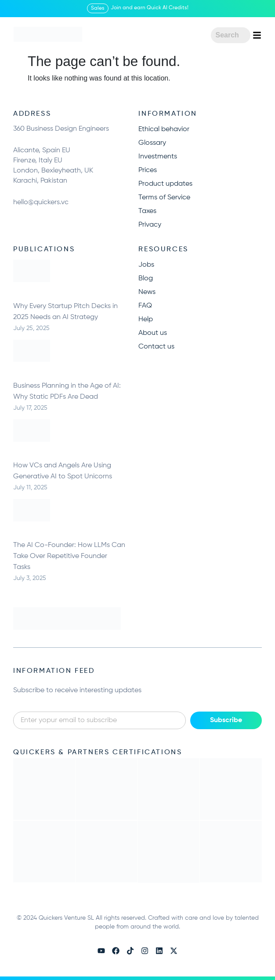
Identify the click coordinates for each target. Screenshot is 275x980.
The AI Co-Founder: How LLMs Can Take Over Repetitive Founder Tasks (69, 556)
